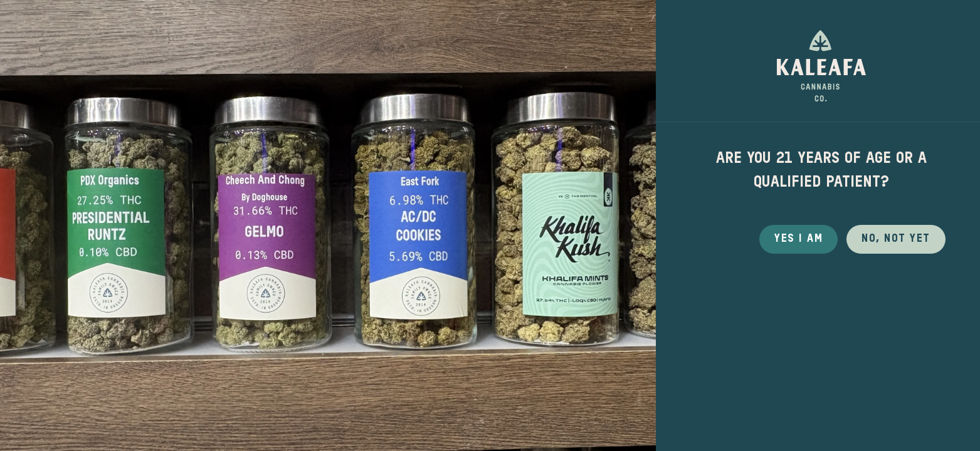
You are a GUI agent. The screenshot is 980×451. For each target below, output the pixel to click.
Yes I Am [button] (798, 239)
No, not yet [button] (896, 239)
